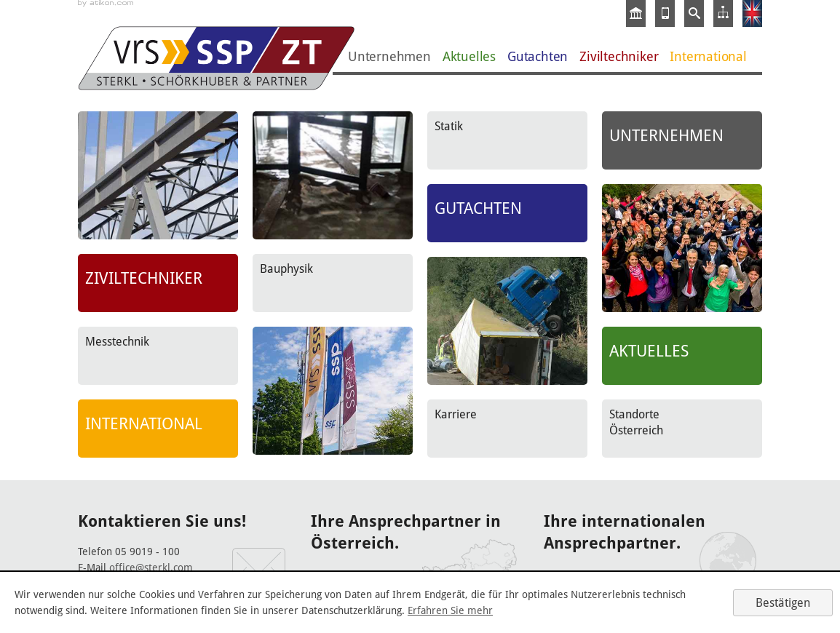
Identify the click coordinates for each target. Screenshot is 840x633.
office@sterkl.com (151, 568)
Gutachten (538, 56)
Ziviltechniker (619, 56)
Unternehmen (389, 56)
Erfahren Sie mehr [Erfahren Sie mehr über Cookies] (450, 610)
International (708, 56)
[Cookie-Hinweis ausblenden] (783, 603)
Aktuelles (469, 56)
